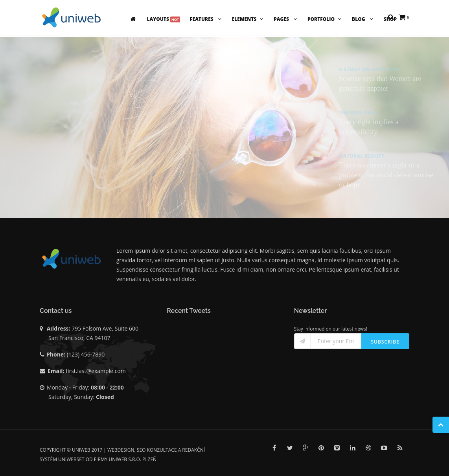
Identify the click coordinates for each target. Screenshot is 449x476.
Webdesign (121, 450)
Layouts (163, 19)
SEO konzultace (157, 450)
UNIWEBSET (71, 459)
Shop (395, 19)
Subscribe (385, 342)
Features (207, 19)
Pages (286, 19)
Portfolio (325, 19)
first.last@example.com (96, 371)
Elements (248, 19)
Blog (363, 19)
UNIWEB (118, 459)
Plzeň (149, 459)
